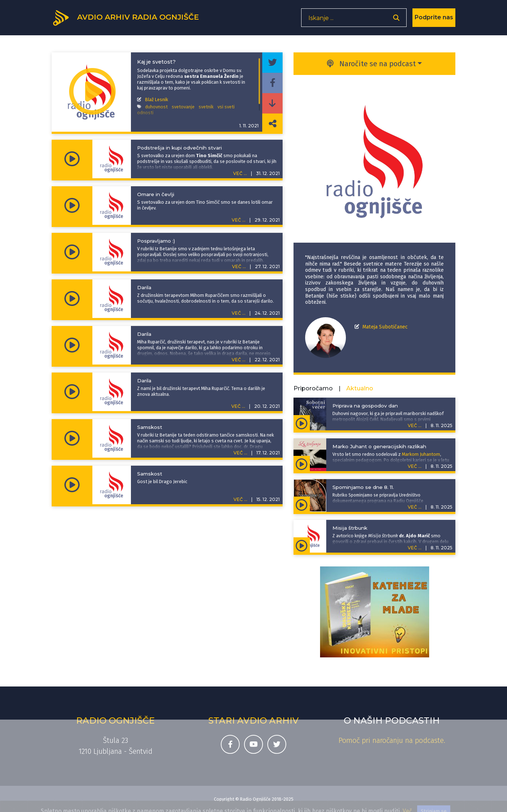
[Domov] (130, 19)
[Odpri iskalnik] (396, 20)
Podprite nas (434, 20)
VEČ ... (240, 173)
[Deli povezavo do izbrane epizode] (272, 124)
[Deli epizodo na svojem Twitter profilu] (272, 63)
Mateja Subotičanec (385, 327)
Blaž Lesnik (157, 99)
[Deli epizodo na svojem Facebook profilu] (272, 83)
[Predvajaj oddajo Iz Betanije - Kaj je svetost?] (92, 92)
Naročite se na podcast (371, 64)
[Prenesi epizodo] (272, 103)
